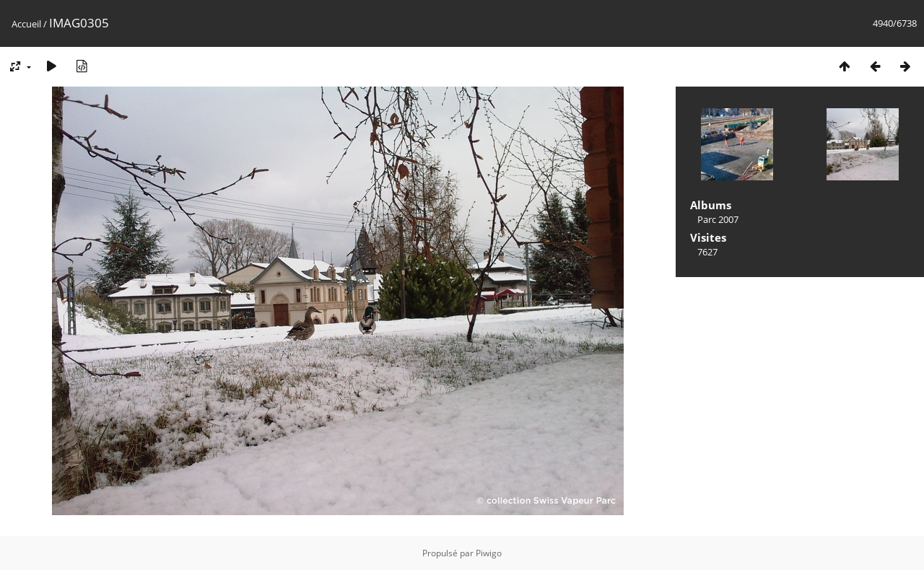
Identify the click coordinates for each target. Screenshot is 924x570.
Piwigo (489, 553)
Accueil (26, 24)
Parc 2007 (718, 219)
